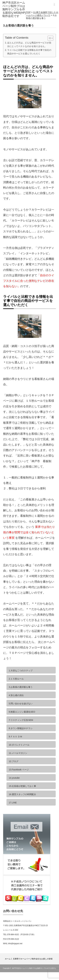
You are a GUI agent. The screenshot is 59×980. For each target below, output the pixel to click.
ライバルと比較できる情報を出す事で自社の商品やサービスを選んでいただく (29, 52)
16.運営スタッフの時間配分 (22, 794)
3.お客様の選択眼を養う (21, 687)
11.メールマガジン (18, 753)
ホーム (8, 959)
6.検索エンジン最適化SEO (22, 712)
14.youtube (14, 778)
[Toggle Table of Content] (49, 38)
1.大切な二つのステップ (21, 671)
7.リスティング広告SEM (21, 720)
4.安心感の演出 (16, 695)
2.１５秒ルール (16, 679)
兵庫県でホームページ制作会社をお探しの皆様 (33, 959)
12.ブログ (14, 761)
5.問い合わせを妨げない (21, 704)
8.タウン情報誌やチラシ (21, 728)
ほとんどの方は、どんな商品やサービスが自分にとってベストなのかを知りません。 (29, 44)
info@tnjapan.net (15, 944)
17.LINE (13, 803)
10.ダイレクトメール (19, 745)
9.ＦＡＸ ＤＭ (16, 737)
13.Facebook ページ (19, 770)
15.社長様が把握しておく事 (22, 786)
